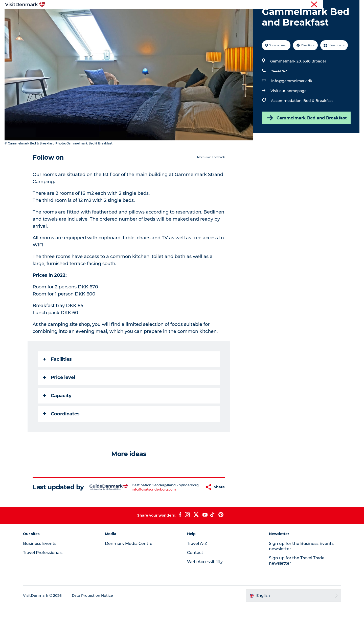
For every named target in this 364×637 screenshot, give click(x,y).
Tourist (260, 5)
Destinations (133, 16)
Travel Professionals (285, 5)
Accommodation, (287, 125)
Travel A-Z (197, 575)
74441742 (279, 95)
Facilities (58, 383)
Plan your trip (238, 16)
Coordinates (62, 438)
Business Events (317, 5)
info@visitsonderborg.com (145, 519)
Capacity (58, 420)
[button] (191, 515)
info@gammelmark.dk (292, 105)
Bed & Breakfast (318, 125)
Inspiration (103, 16)
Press (338, 5)
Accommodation (201, 16)
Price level (59, 401)
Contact (353, 5)
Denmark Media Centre (131, 575)
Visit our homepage (288, 115)
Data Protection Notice (95, 627)
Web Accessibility (205, 593)
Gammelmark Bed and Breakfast (306, 142)
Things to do (165, 16)
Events (265, 16)
